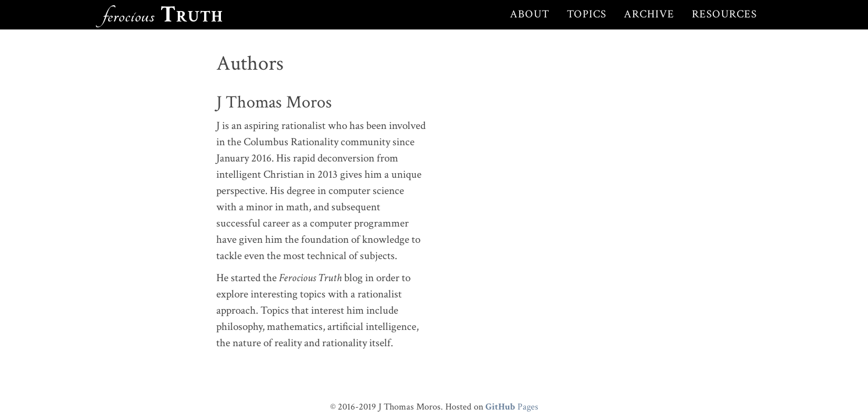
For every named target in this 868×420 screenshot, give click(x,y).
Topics (587, 14)
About (530, 14)
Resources (724, 14)
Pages (512, 407)
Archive (649, 14)
